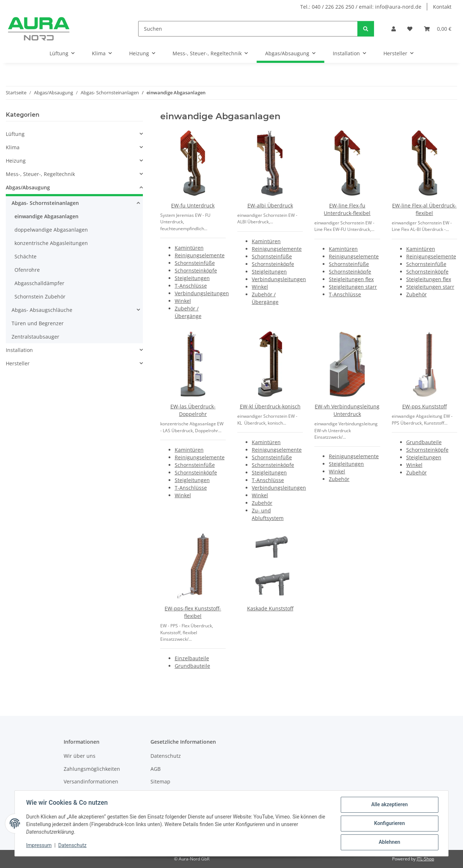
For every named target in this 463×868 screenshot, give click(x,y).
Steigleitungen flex (351, 279)
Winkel (183, 301)
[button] (394, 29)
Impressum (39, 846)
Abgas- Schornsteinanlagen (45, 203)
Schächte (26, 256)
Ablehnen (389, 842)
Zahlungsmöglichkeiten (92, 769)
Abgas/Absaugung (28, 187)
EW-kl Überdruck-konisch (270, 406)
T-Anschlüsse (191, 286)
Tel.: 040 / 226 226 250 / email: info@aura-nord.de (361, 7)
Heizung (16, 161)
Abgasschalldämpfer (39, 283)
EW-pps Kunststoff (424, 406)
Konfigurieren (389, 824)
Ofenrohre (27, 270)
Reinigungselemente (200, 255)
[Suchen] (248, 29)
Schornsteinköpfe (196, 270)
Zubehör (417, 294)
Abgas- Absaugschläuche (42, 310)
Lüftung (15, 134)
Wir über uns (80, 756)
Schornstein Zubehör (40, 297)
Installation (19, 350)
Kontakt (442, 7)
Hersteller (18, 363)
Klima (13, 147)
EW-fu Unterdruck (193, 205)
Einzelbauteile (192, 658)
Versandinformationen (91, 781)
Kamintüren (189, 248)
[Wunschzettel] (410, 29)
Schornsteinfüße (195, 263)
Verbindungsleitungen (202, 293)
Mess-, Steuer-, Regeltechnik (40, 174)
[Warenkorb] (438, 29)
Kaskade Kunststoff (270, 608)
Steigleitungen (192, 278)
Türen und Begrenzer (38, 323)
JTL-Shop (425, 859)
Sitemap (160, 781)
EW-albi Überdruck (270, 205)
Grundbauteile (424, 442)
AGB (156, 769)
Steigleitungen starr (353, 287)
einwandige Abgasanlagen (46, 216)
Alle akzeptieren (389, 805)
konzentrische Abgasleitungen (51, 243)
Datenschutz (73, 846)
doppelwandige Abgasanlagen (51, 230)
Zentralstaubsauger (35, 337)
